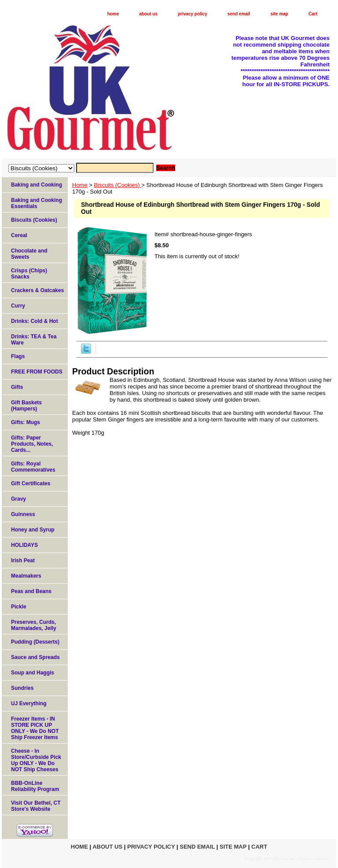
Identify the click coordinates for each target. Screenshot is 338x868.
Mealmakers (26, 576)
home (113, 14)
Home (80, 185)
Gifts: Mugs (26, 422)
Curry (18, 306)
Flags (18, 356)
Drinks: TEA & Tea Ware (34, 340)
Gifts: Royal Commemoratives (33, 467)
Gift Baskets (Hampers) (26, 406)
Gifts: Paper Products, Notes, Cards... (32, 444)
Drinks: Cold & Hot (35, 321)
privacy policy (193, 14)
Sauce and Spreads (35, 657)
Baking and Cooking (37, 185)
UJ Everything (29, 703)
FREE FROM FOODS (37, 372)
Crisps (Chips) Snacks (29, 274)
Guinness (23, 514)
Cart (313, 14)
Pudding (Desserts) (35, 642)
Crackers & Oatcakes (37, 290)
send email (239, 14)
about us (148, 14)
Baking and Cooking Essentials (37, 203)
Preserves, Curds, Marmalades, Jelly (34, 625)
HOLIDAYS (24, 545)
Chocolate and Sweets (29, 254)
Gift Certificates (31, 483)
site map (279, 14)
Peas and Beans (31, 591)
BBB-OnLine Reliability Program (35, 786)
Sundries (22, 688)
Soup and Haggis (33, 673)
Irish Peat (23, 560)
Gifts (17, 387)
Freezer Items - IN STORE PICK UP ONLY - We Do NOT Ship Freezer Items (35, 728)
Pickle (19, 607)
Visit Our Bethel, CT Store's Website (36, 806)
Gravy (18, 499)
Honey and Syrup (33, 530)
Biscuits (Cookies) (118, 185)
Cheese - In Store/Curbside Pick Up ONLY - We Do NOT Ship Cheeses (36, 760)
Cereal (19, 235)
